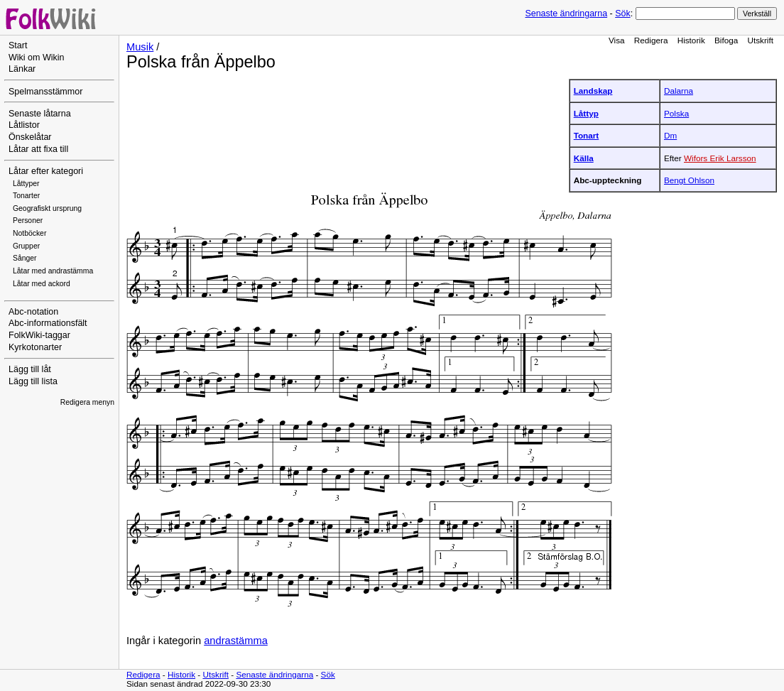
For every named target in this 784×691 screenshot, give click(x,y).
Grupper (26, 246)
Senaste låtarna (40, 114)
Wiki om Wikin (37, 58)
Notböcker (29, 233)
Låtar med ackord (42, 284)
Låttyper (26, 184)
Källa (584, 158)
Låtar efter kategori (46, 171)
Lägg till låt (30, 369)
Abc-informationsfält (48, 323)
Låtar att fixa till (38, 149)
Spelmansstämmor (45, 92)
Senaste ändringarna (566, 13)
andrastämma (236, 641)
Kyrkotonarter (35, 347)
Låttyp (586, 113)
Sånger (25, 258)
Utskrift (761, 40)
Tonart (587, 135)
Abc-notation (33, 312)
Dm (670, 135)
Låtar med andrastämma (53, 271)
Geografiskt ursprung (47, 208)
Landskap (593, 91)
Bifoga (726, 40)
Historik (691, 40)
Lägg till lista (33, 381)
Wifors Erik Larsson (720, 158)
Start (18, 45)
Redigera (651, 40)
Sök (622, 13)
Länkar (22, 69)
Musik (140, 47)
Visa (617, 40)
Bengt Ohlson (689, 180)
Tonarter (26, 196)
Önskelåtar (30, 137)
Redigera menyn (87, 402)
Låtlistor (24, 125)
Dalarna (679, 91)
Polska (676, 113)
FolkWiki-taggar (39, 335)
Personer (28, 221)
